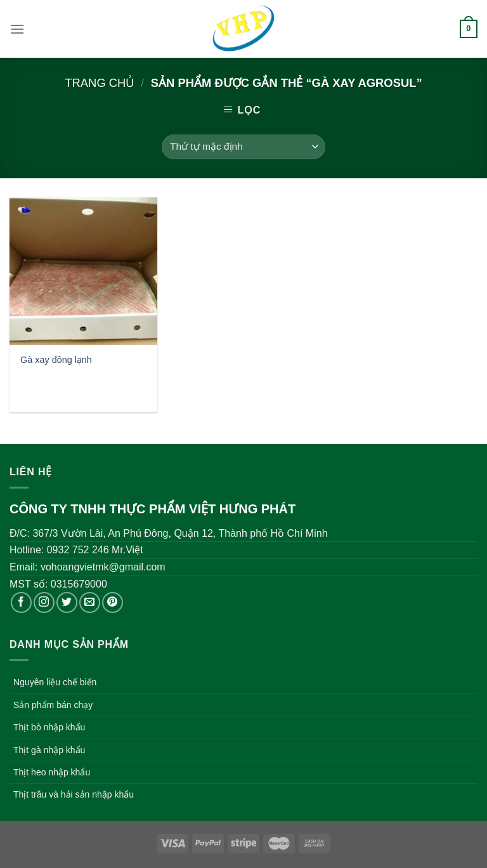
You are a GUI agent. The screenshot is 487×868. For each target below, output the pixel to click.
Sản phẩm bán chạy (53, 705)
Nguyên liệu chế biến (55, 682)
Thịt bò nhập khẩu (49, 727)
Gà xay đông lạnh (56, 360)
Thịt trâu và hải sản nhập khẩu (74, 794)
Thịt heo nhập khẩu (52, 772)
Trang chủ (99, 83)
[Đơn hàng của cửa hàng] (243, 147)
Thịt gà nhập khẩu (49, 750)
